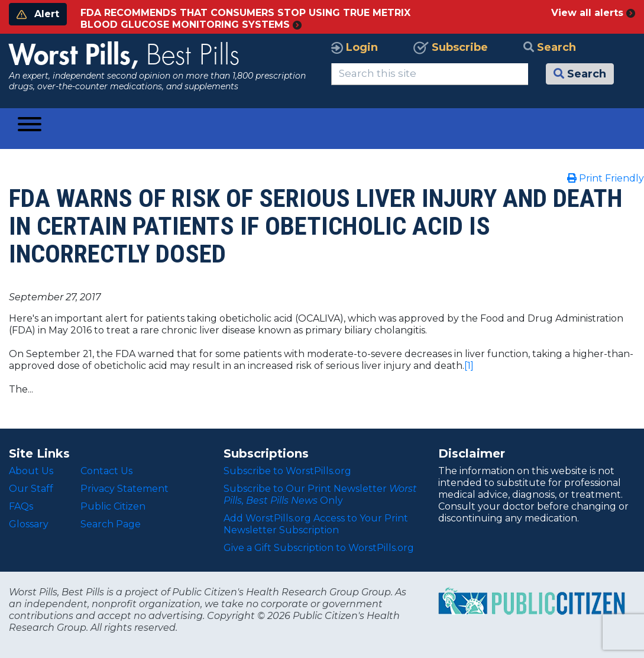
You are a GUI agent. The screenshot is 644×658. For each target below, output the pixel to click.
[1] (469, 366)
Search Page (111, 524)
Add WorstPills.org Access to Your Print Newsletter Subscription (316, 524)
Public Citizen (113, 506)
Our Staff (31, 489)
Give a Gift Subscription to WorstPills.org (319, 548)
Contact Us (106, 471)
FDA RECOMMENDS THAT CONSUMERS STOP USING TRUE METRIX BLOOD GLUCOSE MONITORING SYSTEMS (245, 19)
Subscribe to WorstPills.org (287, 471)
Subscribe (451, 47)
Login (355, 47)
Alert (38, 14)
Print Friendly (606, 178)
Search (550, 47)
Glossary (29, 524)
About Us (31, 471)
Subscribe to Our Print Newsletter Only (320, 495)
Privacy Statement (124, 489)
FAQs (21, 506)
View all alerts (593, 13)
